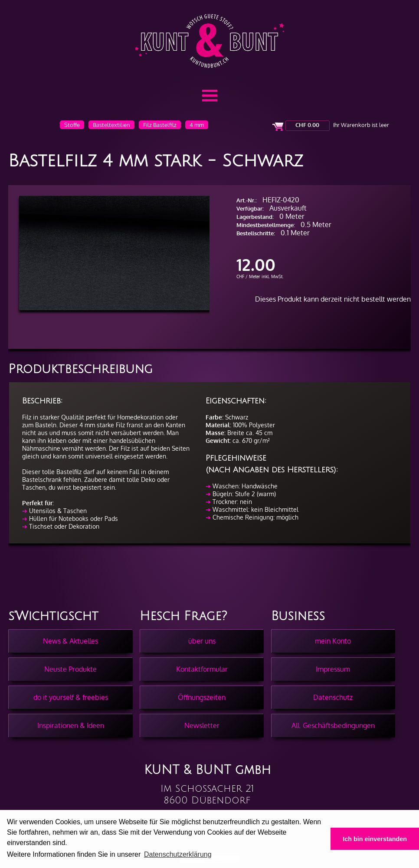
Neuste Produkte (70, 669)
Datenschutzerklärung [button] (178, 854)
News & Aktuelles (70, 641)
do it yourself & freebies (71, 697)
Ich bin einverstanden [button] (375, 839)
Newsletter (202, 725)
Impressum (333, 669)
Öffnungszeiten (202, 697)
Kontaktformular (202, 669)
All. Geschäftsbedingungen (333, 725)
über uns (202, 641)
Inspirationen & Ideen (71, 725)
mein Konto (333, 641)
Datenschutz (333, 697)
